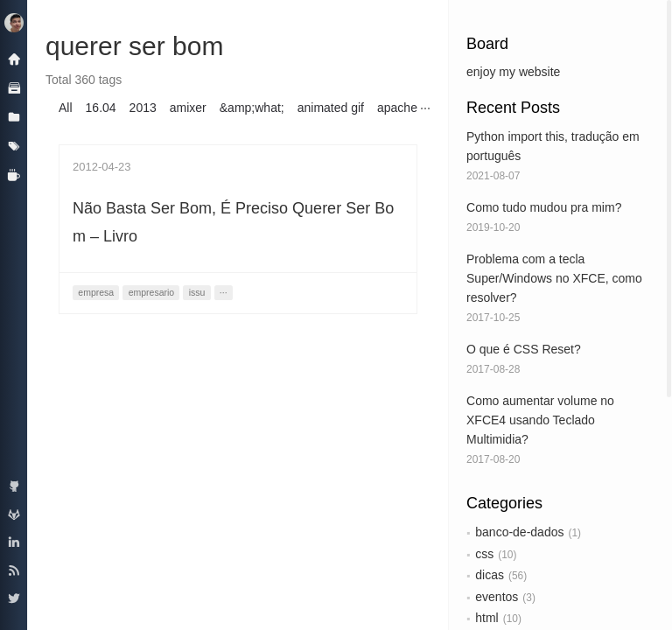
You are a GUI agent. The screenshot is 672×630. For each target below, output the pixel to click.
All (66, 108)
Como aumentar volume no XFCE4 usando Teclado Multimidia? (540, 420)
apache (397, 108)
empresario (152, 292)
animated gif (331, 108)
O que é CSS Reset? (524, 349)
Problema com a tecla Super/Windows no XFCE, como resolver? (554, 278)
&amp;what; (252, 108)
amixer (188, 108)
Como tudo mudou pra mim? (544, 207)
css (484, 554)
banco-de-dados (519, 532)
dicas (490, 575)
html (486, 618)
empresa (96, 292)
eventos (497, 597)
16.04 (101, 108)
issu (197, 292)
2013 (143, 108)
